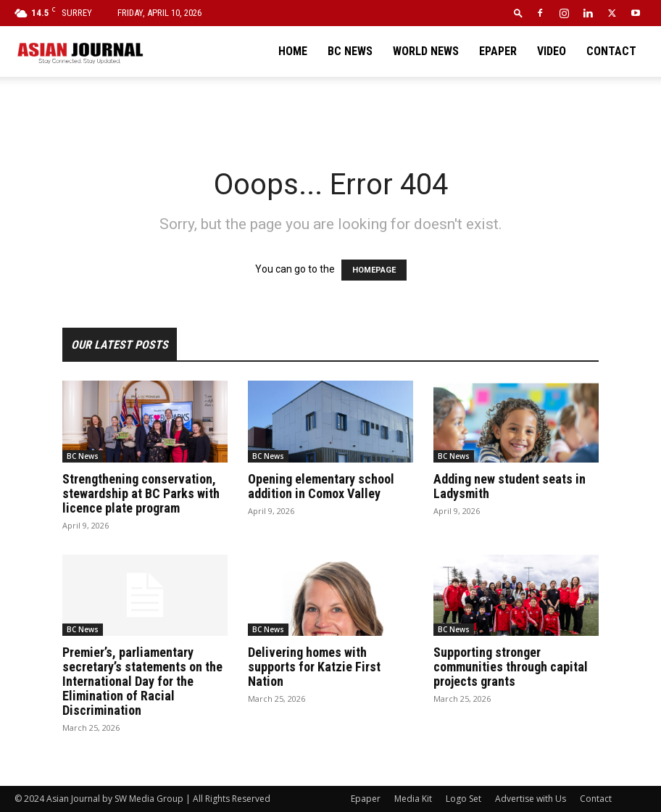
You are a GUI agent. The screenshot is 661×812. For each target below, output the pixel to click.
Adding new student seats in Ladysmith (510, 486)
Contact (611, 51)
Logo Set (463, 799)
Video (552, 51)
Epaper (498, 51)
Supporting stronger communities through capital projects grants (511, 667)
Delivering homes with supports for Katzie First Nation (314, 667)
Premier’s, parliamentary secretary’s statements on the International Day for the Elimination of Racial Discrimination (142, 681)
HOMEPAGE (374, 270)
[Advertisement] (330, 109)
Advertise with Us (531, 799)
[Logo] (80, 51)
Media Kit (413, 799)
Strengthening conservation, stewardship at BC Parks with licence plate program (141, 493)
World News (426, 51)
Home (293, 51)
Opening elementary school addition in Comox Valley (321, 486)
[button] (518, 13)
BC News (350, 51)
